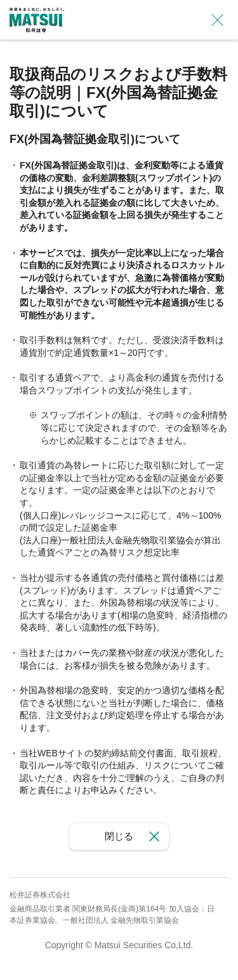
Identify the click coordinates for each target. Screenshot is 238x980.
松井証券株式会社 (40, 895)
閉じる (119, 836)
